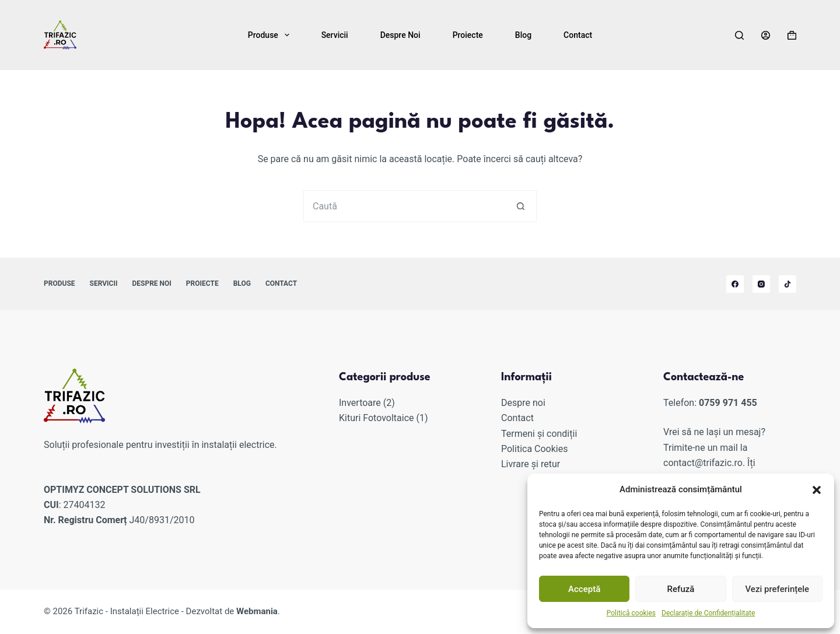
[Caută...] (404, 206)
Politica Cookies (534, 449)
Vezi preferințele (778, 589)
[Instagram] (761, 284)
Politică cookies (631, 613)
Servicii (335, 35)
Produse (271, 35)
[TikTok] (787, 284)
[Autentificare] (766, 35)
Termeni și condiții (539, 434)
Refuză (681, 589)
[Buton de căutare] (521, 206)
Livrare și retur (531, 464)
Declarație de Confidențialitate (708, 613)
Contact (578, 35)
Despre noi (400, 35)
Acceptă (584, 589)
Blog (523, 35)
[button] (817, 490)
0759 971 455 (728, 403)
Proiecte (468, 35)
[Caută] (739, 35)
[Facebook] (735, 284)
